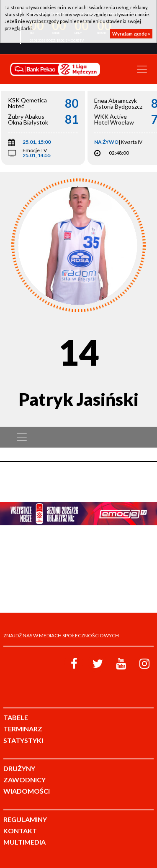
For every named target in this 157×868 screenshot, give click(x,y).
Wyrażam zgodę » (131, 34)
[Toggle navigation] (142, 69)
